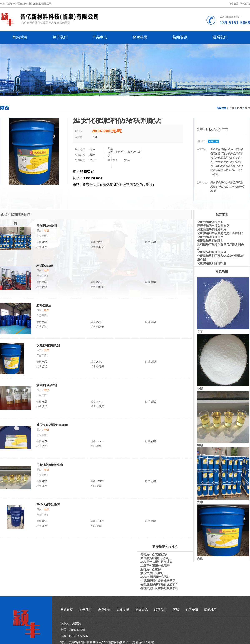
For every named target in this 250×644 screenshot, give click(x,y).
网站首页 (245, 4)
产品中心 (100, 37)
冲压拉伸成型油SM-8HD (52, 425)
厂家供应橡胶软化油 (50, 465)
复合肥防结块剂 (47, 226)
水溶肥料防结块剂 (48, 345)
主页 (232, 108)
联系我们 (220, 37)
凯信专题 (192, 610)
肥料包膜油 (44, 306)
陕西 (247, 108)
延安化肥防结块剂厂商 (212, 130)
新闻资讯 (180, 37)
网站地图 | (234, 4)
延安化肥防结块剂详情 (15, 216)
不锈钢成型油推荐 (48, 505)
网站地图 (210, 610)
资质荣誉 (140, 37)
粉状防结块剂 (45, 266)
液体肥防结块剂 (47, 385)
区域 (240, 108)
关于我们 (60, 37)
